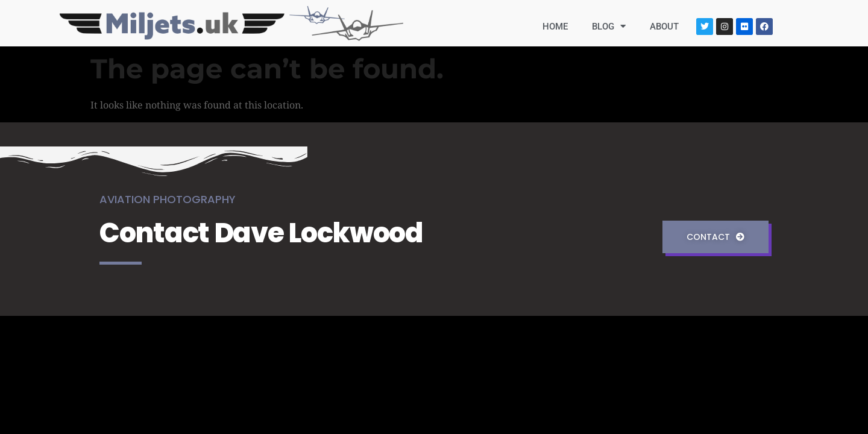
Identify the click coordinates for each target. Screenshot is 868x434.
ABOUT (664, 27)
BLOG (609, 27)
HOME (555, 27)
